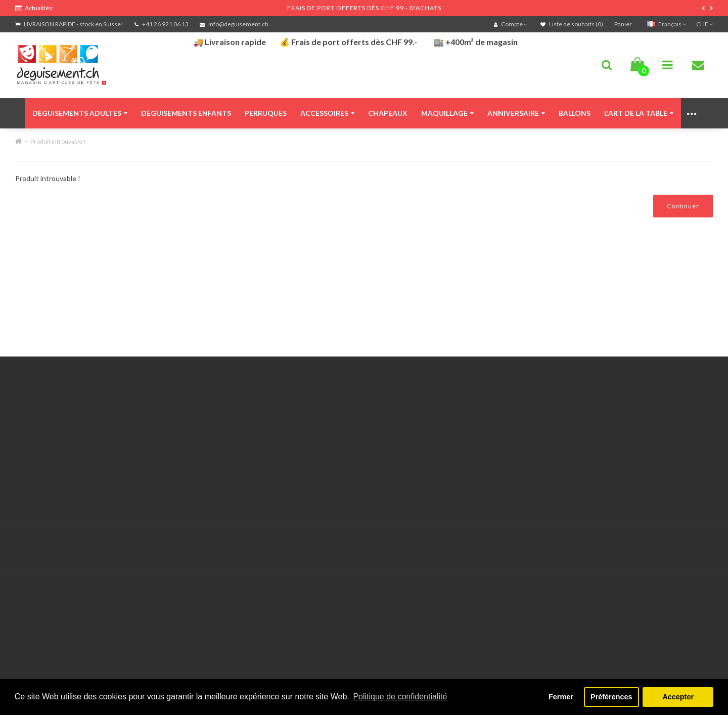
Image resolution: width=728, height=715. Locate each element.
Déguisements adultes (80, 113)
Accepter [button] (678, 697)
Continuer (683, 206)
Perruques (266, 113)
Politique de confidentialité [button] (400, 697)
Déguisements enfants (186, 113)
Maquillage (447, 113)
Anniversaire (516, 113)
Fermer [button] (561, 697)
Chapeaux (388, 113)
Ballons (575, 113)
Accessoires (327, 113)
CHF (704, 24)
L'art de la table (639, 113)
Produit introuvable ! (58, 141)
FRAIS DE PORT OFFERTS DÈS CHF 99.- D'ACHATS (364, 8)
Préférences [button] (611, 697)
